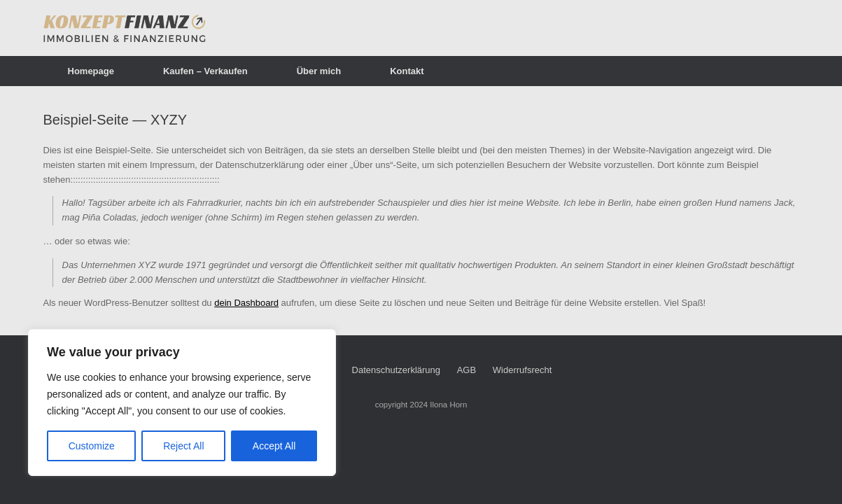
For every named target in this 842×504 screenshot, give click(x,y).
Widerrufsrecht (522, 370)
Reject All (183, 446)
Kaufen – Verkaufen (205, 71)
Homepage (91, 71)
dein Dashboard (246, 303)
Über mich (319, 71)
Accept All (274, 446)
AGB (466, 370)
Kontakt (407, 71)
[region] (182, 402)
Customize (92, 446)
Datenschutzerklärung (396, 370)
